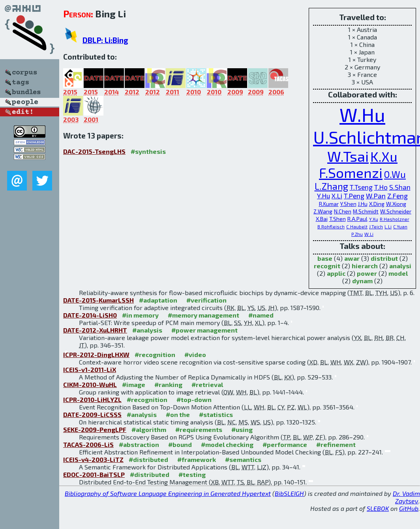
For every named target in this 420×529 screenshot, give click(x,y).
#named (261, 315)
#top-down (194, 399)
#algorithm (149, 429)
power (367, 273)
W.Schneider (396, 211)
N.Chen (343, 211)
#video (195, 354)
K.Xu (384, 156)
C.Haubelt (357, 227)
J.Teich (376, 227)
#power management (204, 330)
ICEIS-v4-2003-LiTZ (93, 459)
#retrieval (207, 384)
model (398, 273)
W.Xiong (396, 204)
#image (134, 384)
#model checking (227, 444)
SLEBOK (378, 508)
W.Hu (362, 114)
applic (336, 273)
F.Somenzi (351, 173)
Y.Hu (323, 196)
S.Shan (400, 187)
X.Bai (322, 219)
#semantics (243, 459)
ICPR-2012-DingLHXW (96, 354)
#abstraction (139, 444)
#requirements (199, 429)
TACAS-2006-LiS (88, 444)
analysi (400, 266)
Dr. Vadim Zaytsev (406, 497)
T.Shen (337, 219)
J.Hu (363, 204)
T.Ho (381, 187)
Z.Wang (323, 211)
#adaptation (158, 300)
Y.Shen (348, 204)
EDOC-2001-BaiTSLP (94, 474)
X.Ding (377, 204)
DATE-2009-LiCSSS (92, 414)
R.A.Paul (357, 219)
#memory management (203, 315)
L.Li (388, 227)
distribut (384, 258)
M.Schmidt (366, 211)
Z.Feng (397, 196)
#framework (197, 459)
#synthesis (148, 151)
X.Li (337, 196)
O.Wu (395, 174)
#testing (192, 474)
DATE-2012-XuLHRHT (95, 330)
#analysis (147, 330)
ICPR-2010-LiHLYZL (92, 399)
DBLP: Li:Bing (105, 40)
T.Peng (354, 196)
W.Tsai (348, 156)
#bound (180, 444)
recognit (327, 266)
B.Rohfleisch (331, 227)
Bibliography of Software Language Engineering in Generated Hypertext (168, 493)
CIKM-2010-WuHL (90, 384)
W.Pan (376, 196)
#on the (178, 414)
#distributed (148, 459)
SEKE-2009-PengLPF (95, 429)
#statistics (216, 414)
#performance (285, 444)
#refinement (336, 444)
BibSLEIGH (289, 493)
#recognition (155, 354)
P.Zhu (357, 234)
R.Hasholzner (395, 219)
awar (352, 258)
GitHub (409, 508)
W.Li (369, 234)
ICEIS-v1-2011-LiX (90, 369)
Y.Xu (374, 219)
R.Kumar (329, 204)
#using (242, 429)
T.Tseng (361, 187)
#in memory (140, 315)
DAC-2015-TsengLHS (94, 151)
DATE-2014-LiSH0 (90, 315)
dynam (362, 281)
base (325, 258)
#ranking (168, 384)
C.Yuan (400, 227)
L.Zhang (331, 186)
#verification (206, 300)
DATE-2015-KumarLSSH (98, 300)
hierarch (365, 266)
